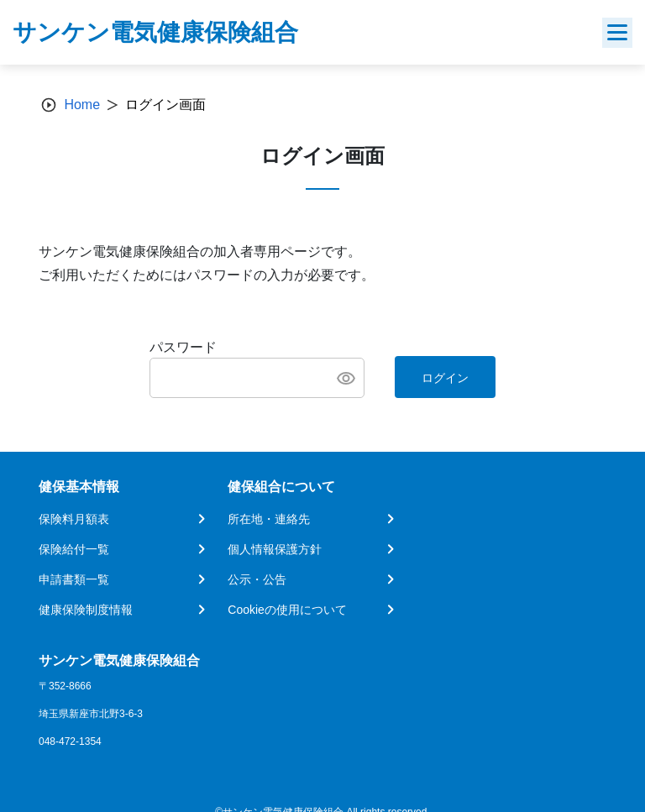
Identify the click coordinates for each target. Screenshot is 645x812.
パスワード (183, 347)
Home (82, 105)
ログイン (445, 378)
